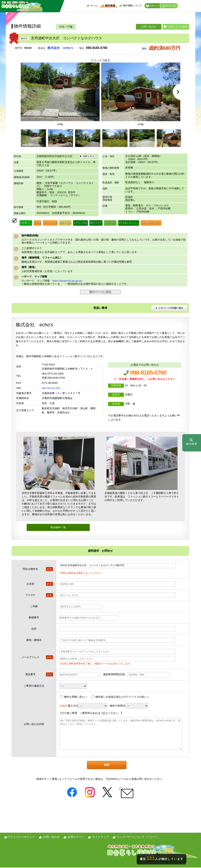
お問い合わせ (149, 27)
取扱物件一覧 (58, 528)
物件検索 (108, 6)
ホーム (92, 6)
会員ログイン (76, 837)
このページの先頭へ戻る (169, 308)
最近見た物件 (169, 6)
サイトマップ (100, 837)
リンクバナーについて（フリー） (137, 837)
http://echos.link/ (51, 389)
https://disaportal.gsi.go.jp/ (67, 281)
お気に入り (153, 6)
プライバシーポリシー (21, 837)
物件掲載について (130, 6)
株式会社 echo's (60, 48)
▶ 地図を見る (87, 157)
